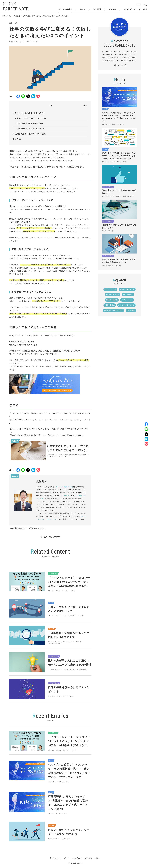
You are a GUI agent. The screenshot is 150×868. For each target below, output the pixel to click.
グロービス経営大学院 (64, 487)
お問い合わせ (77, 858)
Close (85, 106)
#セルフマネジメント (17, 42)
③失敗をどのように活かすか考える (31, 128)
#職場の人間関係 (112, 300)
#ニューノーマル (110, 289)
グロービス (65, 496)
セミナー (112, 10)
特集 (145, 10)
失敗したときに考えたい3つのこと (30, 113)
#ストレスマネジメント (126, 305)
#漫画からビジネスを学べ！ (113, 310)
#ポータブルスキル (113, 295)
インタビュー (130, 10)
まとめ (18, 139)
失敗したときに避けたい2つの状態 (30, 134)
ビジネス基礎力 (65, 10)
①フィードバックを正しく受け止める (31, 118)
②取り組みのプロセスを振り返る (30, 123)
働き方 (82, 10)
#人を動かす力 (128, 295)
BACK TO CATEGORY (50, 537)
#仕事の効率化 (110, 305)
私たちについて (120, 65)
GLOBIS (16, 6)
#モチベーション (33, 42)
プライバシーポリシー (92, 858)
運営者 (66, 858)
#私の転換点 (131, 310)
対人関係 (97, 10)
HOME (4, 16)
